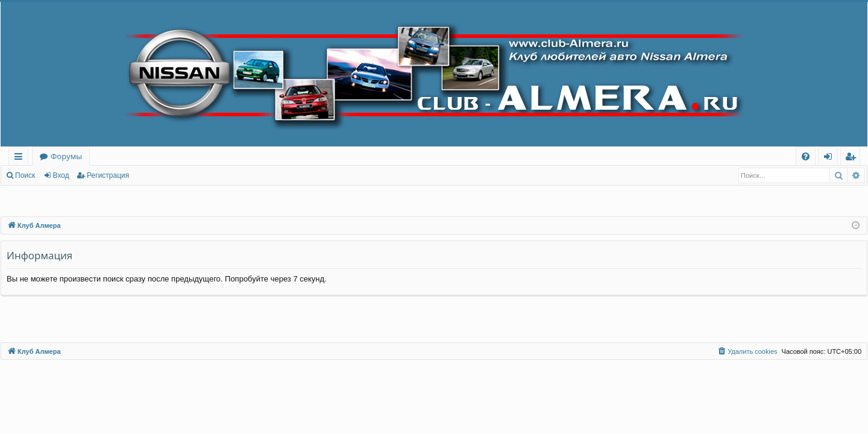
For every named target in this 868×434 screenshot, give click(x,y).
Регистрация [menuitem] (853, 158)
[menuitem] (806, 156)
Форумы (66, 156)
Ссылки (21, 158)
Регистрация (108, 175)
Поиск (25, 175)
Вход (61, 175)
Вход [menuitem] (830, 158)
